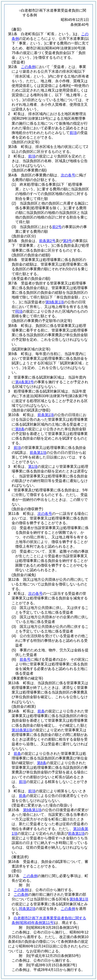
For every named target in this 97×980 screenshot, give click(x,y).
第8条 (20, 429)
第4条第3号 (25, 382)
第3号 (68, 241)
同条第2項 (27, 909)
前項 (73, 133)
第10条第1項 (22, 730)
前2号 (57, 227)
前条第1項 (46, 415)
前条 (41, 711)
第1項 (33, 466)
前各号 (25, 659)
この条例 (28, 67)
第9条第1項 (55, 302)
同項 (19, 311)
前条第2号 (47, 241)
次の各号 (68, 175)
